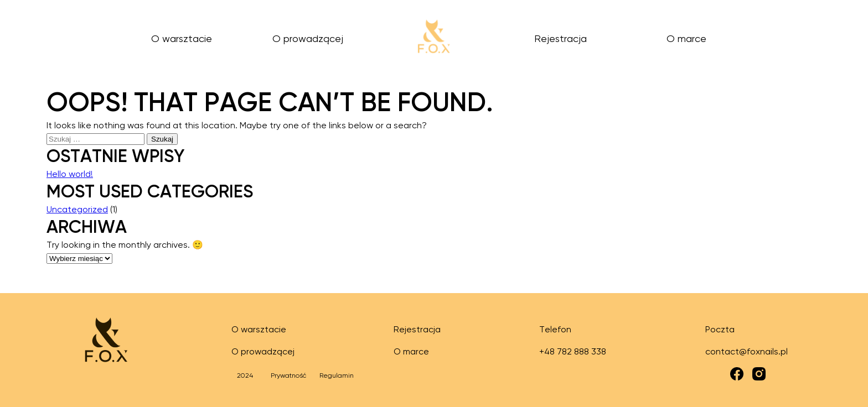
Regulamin (337, 376)
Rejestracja (560, 39)
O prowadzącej (308, 39)
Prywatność (288, 376)
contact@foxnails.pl (746, 352)
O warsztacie (182, 39)
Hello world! (70, 175)
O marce (686, 39)
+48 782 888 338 (573, 352)
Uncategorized (77, 210)
